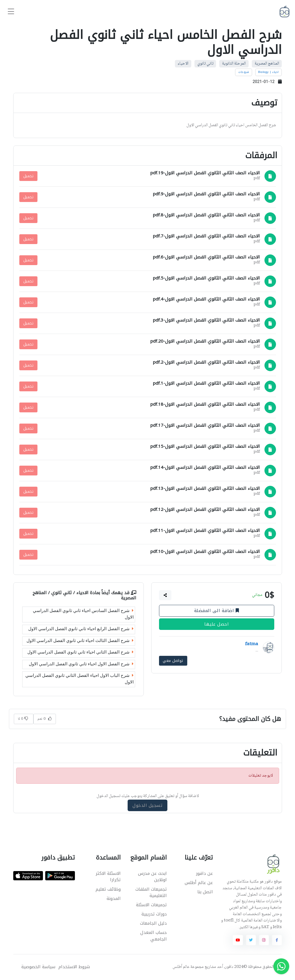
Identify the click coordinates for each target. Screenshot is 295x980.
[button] (165, 595)
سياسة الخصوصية (38, 967)
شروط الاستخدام (74, 967)
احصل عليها (216, 624)
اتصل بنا (205, 892)
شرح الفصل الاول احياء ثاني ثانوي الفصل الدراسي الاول (81, 664)
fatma (252, 644)
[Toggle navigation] (11, 12)
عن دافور (204, 873)
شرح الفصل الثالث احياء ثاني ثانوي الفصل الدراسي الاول (80, 640)
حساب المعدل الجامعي (154, 936)
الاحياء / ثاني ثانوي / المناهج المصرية (84, 595)
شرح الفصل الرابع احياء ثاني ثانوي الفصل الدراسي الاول (81, 629)
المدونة (114, 898)
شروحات (244, 72)
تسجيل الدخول (147, 805)
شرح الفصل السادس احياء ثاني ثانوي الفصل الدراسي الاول (83, 614)
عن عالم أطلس (199, 883)
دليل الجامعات (153, 923)
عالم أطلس (181, 967)
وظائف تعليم (108, 889)
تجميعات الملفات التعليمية (151, 893)
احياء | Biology (268, 72)
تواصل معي (173, 661)
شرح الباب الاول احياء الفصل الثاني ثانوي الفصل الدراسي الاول (80, 679)
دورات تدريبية (154, 914)
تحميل (29, 176)
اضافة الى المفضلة (217, 611)
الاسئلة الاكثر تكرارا (108, 877)
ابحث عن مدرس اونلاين (152, 877)
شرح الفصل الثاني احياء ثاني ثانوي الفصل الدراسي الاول (81, 652)
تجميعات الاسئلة (151, 905)
